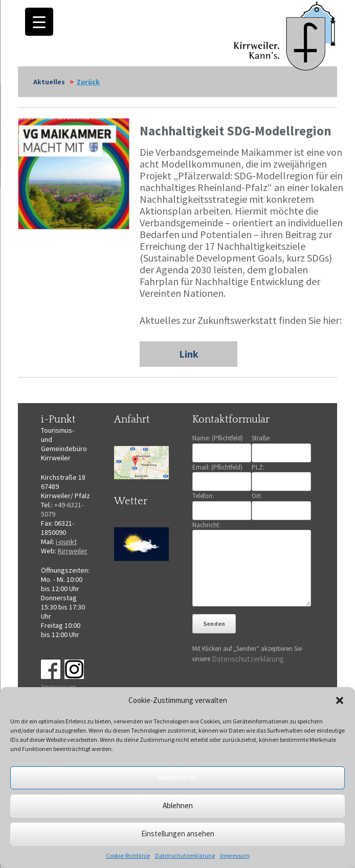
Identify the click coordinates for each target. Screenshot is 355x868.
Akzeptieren (177, 777)
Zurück (88, 82)
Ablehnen (178, 805)
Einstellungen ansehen (178, 834)
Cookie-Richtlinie (128, 855)
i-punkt (66, 542)
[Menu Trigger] (39, 22)
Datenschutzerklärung (185, 855)
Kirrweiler (73, 551)
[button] (340, 700)
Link (189, 354)
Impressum (235, 855)
